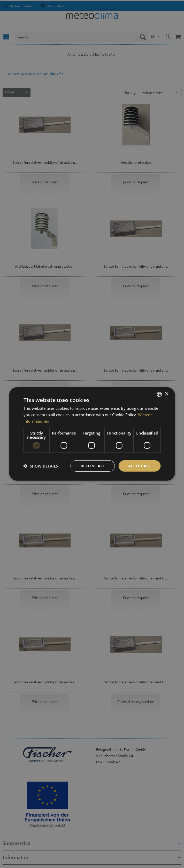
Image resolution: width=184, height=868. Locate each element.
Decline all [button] (93, 466)
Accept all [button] (139, 466)
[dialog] (92, 434)
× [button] (166, 394)
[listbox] (159, 394)
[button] (41, 466)
